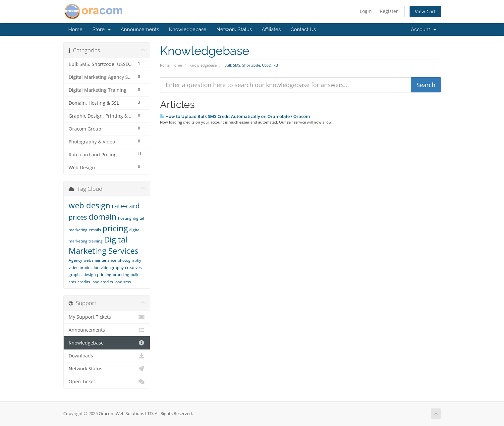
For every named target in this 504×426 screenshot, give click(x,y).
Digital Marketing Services (103, 245)
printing (104, 274)
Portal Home (171, 65)
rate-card (126, 206)
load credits (102, 282)
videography (112, 267)
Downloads (107, 356)
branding (121, 274)
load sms (123, 282)
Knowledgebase (188, 29)
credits (84, 282)
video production (84, 267)
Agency (75, 260)
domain (103, 216)
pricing (115, 228)
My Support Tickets (107, 317)
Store (102, 29)
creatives (133, 267)
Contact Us (303, 29)
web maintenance (100, 260)
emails (95, 230)
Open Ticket (107, 382)
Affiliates (271, 29)
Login (366, 11)
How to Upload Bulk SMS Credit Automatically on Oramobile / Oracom (235, 116)
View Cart (425, 11)
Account (423, 29)
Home (75, 29)
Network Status (234, 29)
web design (89, 205)
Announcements (140, 29)
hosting (125, 218)
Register (389, 11)
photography (129, 260)
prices (78, 217)
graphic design (82, 274)
